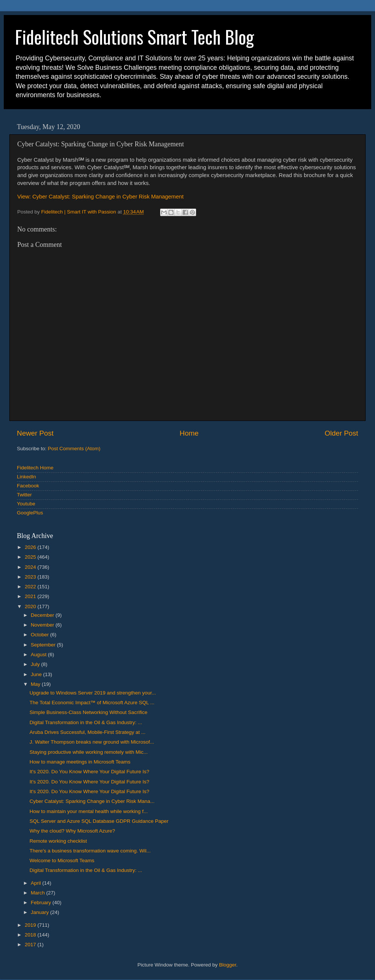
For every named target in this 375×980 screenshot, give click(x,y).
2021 (31, 596)
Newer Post (35, 433)
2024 (31, 567)
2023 (31, 577)
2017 (31, 945)
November (43, 625)
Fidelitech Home (35, 468)
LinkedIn (26, 477)
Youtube (26, 504)
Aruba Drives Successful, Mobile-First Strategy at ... (88, 732)
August (39, 655)
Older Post (341, 433)
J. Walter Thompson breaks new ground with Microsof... (92, 742)
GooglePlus (30, 513)
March (38, 893)
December (43, 615)
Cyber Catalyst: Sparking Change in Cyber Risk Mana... (92, 801)
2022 (31, 587)
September (44, 645)
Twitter (24, 495)
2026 (31, 547)
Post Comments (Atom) (74, 449)
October (40, 635)
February (42, 903)
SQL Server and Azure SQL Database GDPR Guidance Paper (99, 821)
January (40, 912)
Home (189, 433)
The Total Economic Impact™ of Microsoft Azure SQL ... (92, 703)
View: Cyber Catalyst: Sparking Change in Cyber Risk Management (100, 197)
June (37, 674)
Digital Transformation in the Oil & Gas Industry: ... (86, 722)
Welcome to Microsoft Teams (62, 861)
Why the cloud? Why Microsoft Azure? (72, 831)
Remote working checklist (58, 841)
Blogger (228, 965)
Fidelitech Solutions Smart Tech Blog (134, 37)
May (36, 684)
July (36, 664)
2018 (31, 935)
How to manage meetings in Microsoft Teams (80, 762)
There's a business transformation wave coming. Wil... (90, 851)
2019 (31, 925)
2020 (31, 606)
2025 (31, 557)
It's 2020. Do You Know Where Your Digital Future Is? (89, 772)
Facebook (28, 486)
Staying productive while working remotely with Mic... (89, 752)
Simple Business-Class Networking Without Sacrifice (88, 712)
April (37, 883)
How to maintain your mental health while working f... (89, 811)
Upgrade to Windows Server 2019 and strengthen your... (93, 693)
